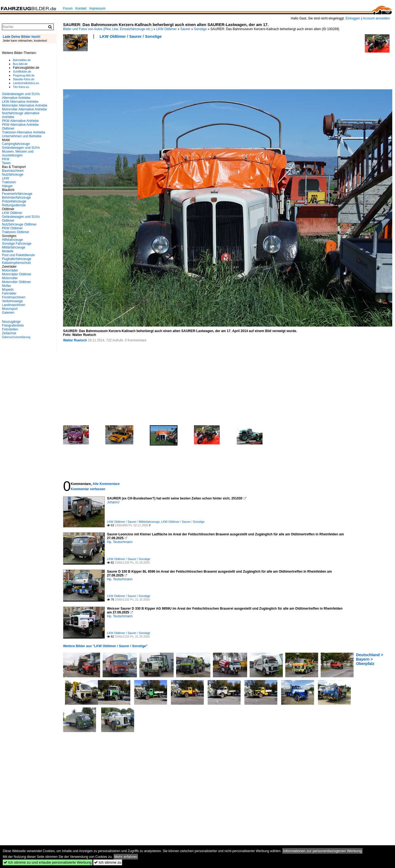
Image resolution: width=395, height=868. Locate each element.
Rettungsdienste (14, 205)
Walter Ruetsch (75, 340)
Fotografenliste (13, 325)
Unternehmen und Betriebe (22, 136)
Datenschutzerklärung (16, 337)
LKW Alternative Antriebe (20, 102)
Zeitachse (9, 333)
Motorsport (10, 309)
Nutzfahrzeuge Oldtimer (19, 224)
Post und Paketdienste (18, 255)
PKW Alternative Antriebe (20, 121)
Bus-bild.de (20, 64)
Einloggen (353, 18)
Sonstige (200, 29)
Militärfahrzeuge (14, 247)
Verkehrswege (12, 301)
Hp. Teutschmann (120, 542)
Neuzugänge (11, 322)
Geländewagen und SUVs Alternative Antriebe (21, 96)
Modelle (8, 251)
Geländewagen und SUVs (21, 148)
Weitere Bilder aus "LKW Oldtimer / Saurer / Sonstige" (105, 646)
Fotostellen (10, 329)
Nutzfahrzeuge (13, 175)
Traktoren (9, 182)
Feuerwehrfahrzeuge (17, 194)
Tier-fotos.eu (21, 87)
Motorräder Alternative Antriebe (25, 105)
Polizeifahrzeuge (14, 201)
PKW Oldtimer (12, 228)
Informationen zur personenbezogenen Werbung (322, 851)
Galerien (8, 313)
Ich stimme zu (108, 862)
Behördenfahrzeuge (16, 198)
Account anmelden (376, 18)
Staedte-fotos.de (24, 79)
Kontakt (81, 8)
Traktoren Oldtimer (16, 232)
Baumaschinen (13, 171)
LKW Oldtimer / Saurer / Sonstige (131, 36)
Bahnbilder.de (22, 60)
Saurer (185, 29)
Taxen (6, 163)
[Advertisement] (163, 66)
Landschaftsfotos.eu (26, 83)
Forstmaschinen (14, 297)
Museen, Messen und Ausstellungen (18, 153)
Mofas (6, 286)
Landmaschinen (14, 305)
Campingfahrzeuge (16, 144)
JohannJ (113, 502)
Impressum (97, 8)
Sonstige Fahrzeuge (17, 244)
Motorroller (10, 278)
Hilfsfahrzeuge (12, 240)
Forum (68, 8)
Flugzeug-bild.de (24, 75)
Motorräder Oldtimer (17, 274)
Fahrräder (9, 293)
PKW (6, 159)
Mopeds (8, 290)
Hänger (7, 186)
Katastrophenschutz (16, 263)
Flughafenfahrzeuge (17, 259)
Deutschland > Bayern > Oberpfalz (370, 659)
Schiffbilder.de (22, 72)
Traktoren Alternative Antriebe (24, 132)
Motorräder (10, 270)
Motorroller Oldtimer (16, 282)
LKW (5, 178)
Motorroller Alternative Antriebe (24, 109)
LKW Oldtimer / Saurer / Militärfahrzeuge (133, 522)
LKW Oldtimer (167, 29)
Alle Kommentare (106, 484)
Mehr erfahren (126, 857)
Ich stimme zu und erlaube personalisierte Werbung (48, 862)
